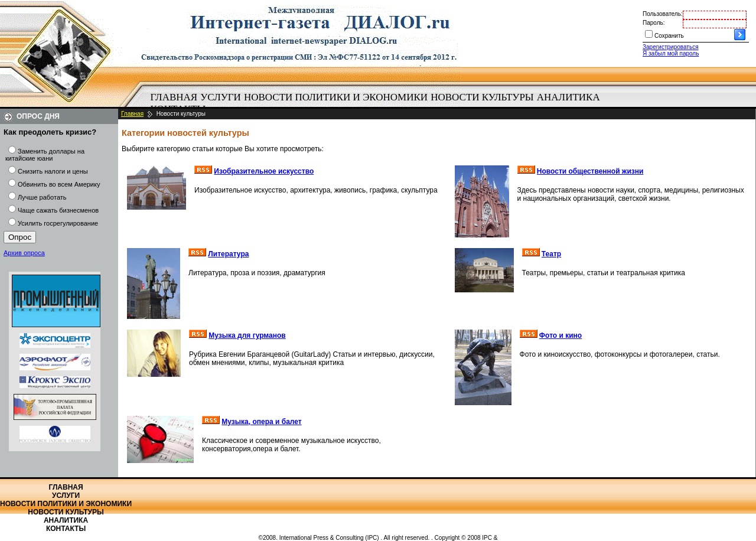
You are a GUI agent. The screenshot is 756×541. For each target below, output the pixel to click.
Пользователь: (663, 14)
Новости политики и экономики (336, 97)
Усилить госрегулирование (58, 223)
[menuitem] (174, 97)
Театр (551, 254)
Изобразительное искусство (264, 171)
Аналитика (568, 97)
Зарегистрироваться (671, 47)
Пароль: (654, 23)
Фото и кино (561, 335)
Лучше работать (42, 197)
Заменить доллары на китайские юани (45, 155)
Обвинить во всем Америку (59, 184)
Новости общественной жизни (590, 171)
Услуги (221, 97)
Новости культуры (482, 97)
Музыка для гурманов (247, 335)
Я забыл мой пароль (671, 53)
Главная (174, 97)
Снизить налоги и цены (53, 171)
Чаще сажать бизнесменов (58, 210)
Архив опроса (24, 253)
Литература (228, 254)
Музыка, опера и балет (261, 422)
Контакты (66, 529)
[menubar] (378, 103)
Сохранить (669, 36)
